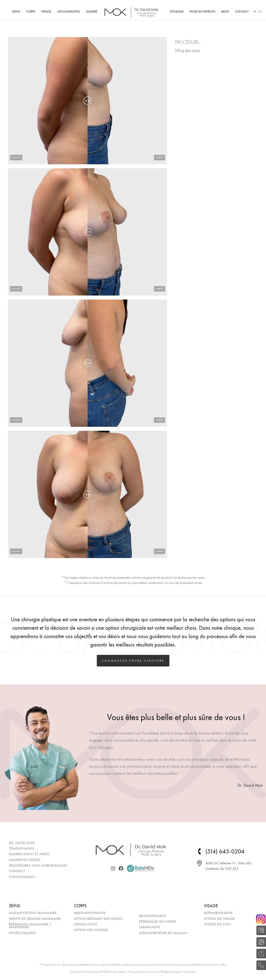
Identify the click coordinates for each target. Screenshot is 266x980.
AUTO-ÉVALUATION (260, 930)
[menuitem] (16, 12)
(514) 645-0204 (260, 965)
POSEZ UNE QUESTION (260, 954)
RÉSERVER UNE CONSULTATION (260, 942)
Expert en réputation (151, 972)
